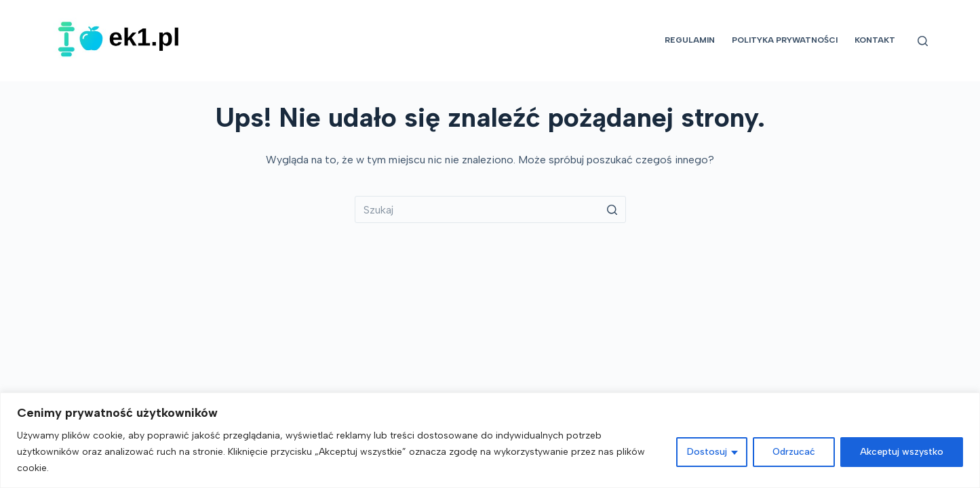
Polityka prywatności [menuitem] (785, 40)
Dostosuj (707, 452)
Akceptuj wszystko (902, 452)
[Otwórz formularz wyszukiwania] (923, 41)
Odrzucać (794, 452)
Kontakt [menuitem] (875, 40)
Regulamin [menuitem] (690, 40)
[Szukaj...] (490, 209)
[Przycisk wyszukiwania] (612, 209)
